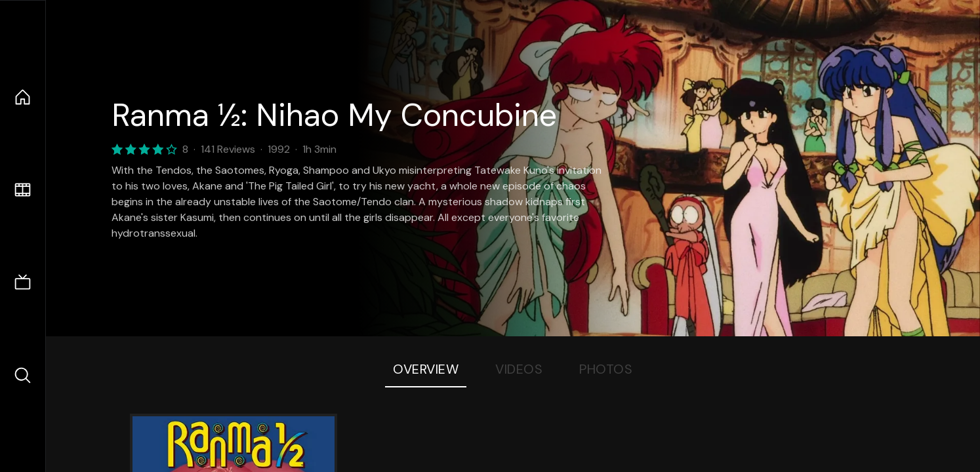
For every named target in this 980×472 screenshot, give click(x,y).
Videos (519, 369)
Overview (426, 369)
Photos (606, 369)
